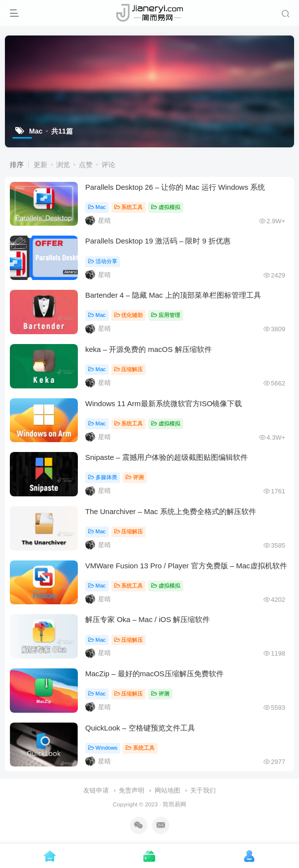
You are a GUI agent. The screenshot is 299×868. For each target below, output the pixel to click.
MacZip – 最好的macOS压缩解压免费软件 (154, 674)
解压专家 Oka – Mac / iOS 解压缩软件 (148, 619)
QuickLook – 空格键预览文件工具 (140, 728)
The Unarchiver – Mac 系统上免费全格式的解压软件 (171, 511)
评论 (108, 165)
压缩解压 (129, 369)
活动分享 (103, 261)
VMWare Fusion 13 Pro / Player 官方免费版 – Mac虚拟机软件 (186, 566)
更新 (40, 165)
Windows (103, 748)
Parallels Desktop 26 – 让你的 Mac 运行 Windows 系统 (175, 187)
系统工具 (129, 207)
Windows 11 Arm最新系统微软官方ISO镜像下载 (164, 403)
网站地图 (167, 790)
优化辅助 (129, 315)
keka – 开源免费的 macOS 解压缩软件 (149, 349)
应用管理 (166, 315)
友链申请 (96, 790)
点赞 (86, 165)
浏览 (63, 165)
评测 (135, 477)
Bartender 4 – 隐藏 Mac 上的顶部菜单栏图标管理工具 (173, 295)
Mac (97, 207)
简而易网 (174, 804)
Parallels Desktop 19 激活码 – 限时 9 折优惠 (158, 241)
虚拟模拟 (166, 207)
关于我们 (203, 790)
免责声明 (132, 790)
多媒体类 (103, 477)
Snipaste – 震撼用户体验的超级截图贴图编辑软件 (166, 457)
